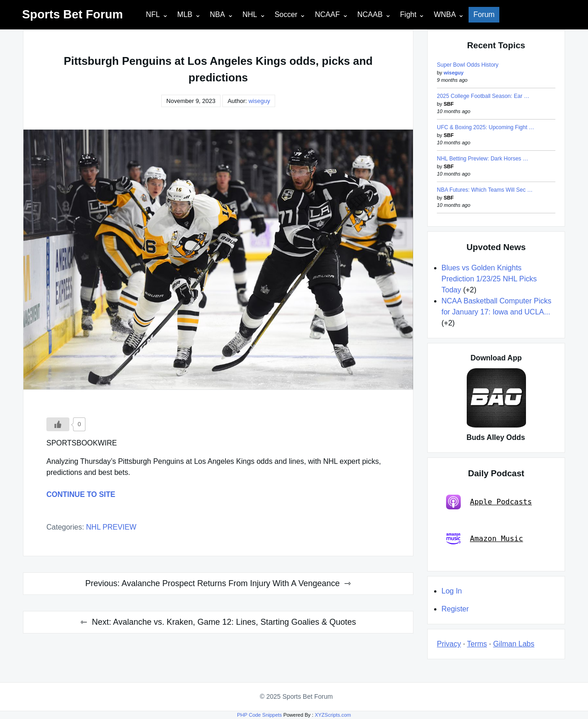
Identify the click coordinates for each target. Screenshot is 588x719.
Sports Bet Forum (73, 14)
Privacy (449, 644)
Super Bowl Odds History (468, 65)
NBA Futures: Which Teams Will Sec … (485, 190)
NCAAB (370, 14)
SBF (449, 104)
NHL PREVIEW (111, 527)
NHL (250, 14)
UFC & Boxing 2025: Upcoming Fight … (486, 127)
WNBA (445, 14)
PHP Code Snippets (260, 715)
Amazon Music (485, 539)
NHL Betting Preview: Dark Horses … (483, 159)
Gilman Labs (514, 644)
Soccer (286, 14)
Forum (484, 14)
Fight (408, 14)
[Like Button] (58, 424)
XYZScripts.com (333, 715)
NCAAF (327, 14)
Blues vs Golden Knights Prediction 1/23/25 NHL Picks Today (489, 279)
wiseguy (259, 101)
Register (455, 609)
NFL (153, 14)
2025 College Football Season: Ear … (483, 96)
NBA (218, 14)
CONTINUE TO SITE (81, 494)
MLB (185, 14)
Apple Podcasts (489, 502)
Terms (477, 644)
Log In (452, 591)
